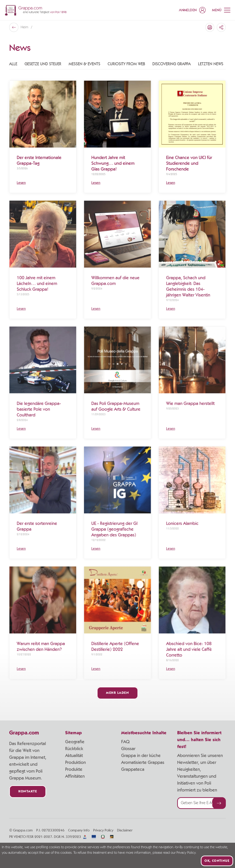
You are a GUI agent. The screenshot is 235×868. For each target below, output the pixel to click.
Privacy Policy (103, 830)
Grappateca (133, 769)
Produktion (76, 763)
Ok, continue (217, 861)
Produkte (74, 769)
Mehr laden (117, 693)
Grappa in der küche (141, 756)
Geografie (75, 742)
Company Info (79, 830)
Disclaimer (125, 830)
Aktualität (74, 756)
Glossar (128, 749)
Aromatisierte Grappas (143, 763)
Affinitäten (75, 776)
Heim (25, 27)
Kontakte (28, 792)
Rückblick (74, 749)
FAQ (125, 742)
